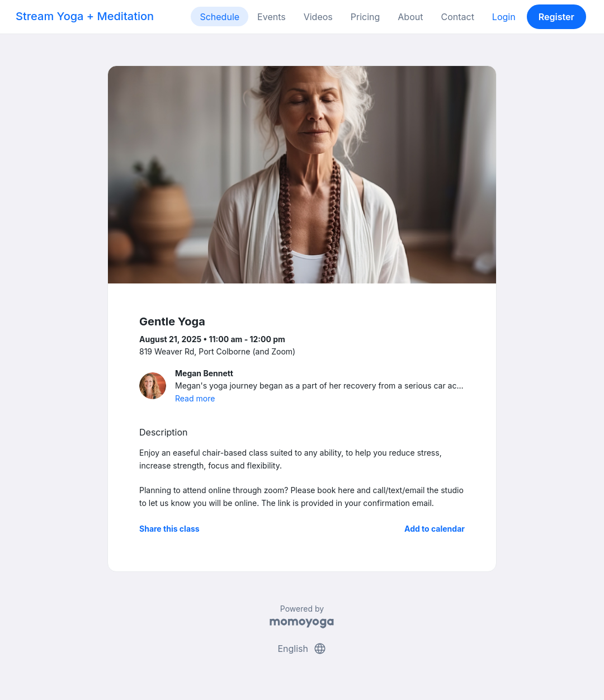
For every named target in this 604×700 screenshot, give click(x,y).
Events (272, 17)
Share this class (169, 529)
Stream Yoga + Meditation (85, 16)
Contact (457, 17)
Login (504, 17)
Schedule (220, 17)
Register (556, 17)
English (302, 649)
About (410, 17)
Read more (195, 398)
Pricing (365, 17)
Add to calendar (435, 529)
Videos (318, 17)
